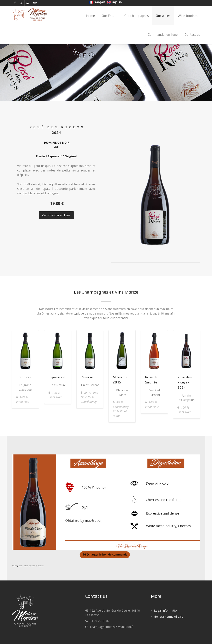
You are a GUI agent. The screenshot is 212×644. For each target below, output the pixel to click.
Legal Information (166, 610)
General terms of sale (169, 616)
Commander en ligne (56, 215)
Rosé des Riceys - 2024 (184, 382)
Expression (57, 377)
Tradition (23, 377)
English (114, 2)
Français (97, 2)
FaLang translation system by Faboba (28, 566)
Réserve (87, 377)
